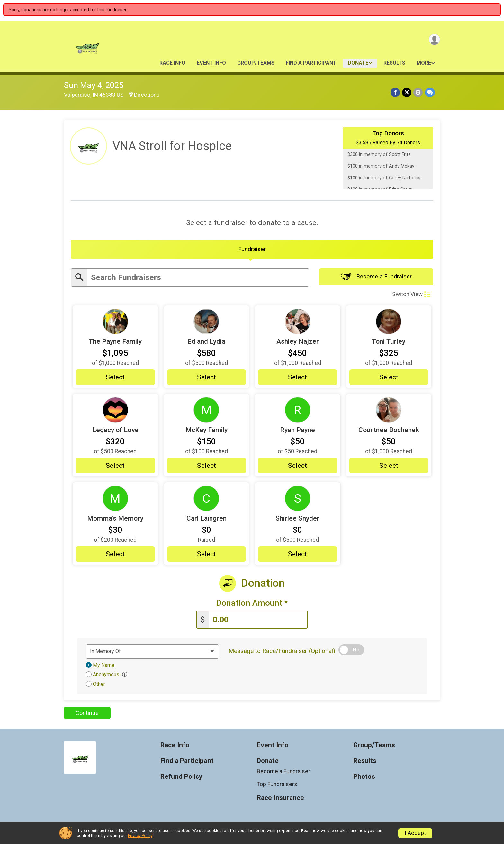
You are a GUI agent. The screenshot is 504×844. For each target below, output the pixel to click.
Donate (358, 63)
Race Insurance (280, 799)
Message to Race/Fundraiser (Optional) (282, 652)
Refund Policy (181, 778)
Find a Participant (311, 63)
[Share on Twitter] (407, 92)
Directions (147, 95)
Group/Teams (256, 63)
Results (394, 63)
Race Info (172, 63)
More (424, 63)
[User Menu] (434, 40)
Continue (87, 714)
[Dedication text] (152, 653)
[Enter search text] (198, 279)
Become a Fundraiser (376, 278)
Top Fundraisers (277, 785)
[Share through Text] (430, 92)
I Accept (415, 833)
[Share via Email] (418, 92)
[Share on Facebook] (396, 92)
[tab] (252, 250)
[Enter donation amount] (258, 621)
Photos (364, 778)
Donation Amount (252, 604)
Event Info (211, 63)
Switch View (411, 295)
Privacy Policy (140, 835)
